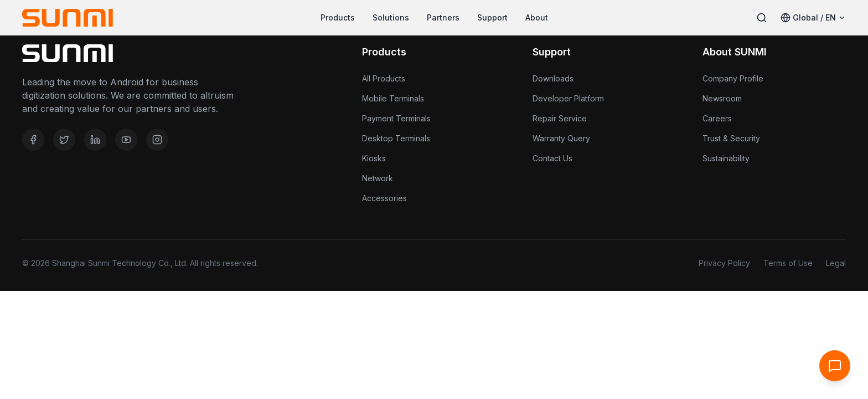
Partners (443, 17)
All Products (384, 78)
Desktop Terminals (396, 138)
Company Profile (733, 78)
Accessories (384, 198)
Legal (836, 263)
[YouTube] (126, 140)
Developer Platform (568, 98)
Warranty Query (561, 138)
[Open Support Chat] (835, 366)
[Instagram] (157, 140)
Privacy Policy (724, 263)
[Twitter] (64, 140)
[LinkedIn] (95, 140)
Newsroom (722, 98)
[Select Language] (813, 18)
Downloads (553, 78)
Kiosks (374, 158)
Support (492, 17)
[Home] (68, 18)
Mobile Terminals (393, 98)
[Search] (762, 18)
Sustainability (726, 158)
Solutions (391, 17)
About (537, 17)
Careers (717, 118)
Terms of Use (788, 263)
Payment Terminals (396, 118)
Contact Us (552, 158)
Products (338, 17)
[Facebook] (33, 140)
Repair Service (560, 118)
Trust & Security (731, 138)
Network (378, 178)
